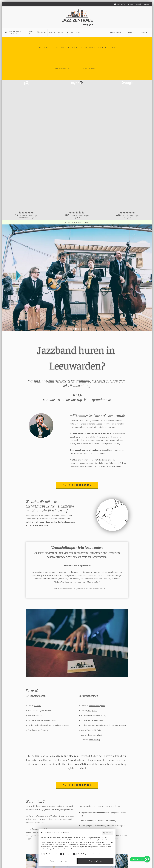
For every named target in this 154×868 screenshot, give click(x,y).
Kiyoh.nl (77, 218)
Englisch (131, 4)
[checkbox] (49, 854)
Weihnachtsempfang (97, 725)
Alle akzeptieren (96, 861)
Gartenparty (39, 716)
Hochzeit (42, 32)
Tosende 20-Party (94, 730)
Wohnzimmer (51, 721)
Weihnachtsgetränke (43, 725)
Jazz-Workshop (94, 740)
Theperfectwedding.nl (26, 218)
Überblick (108, 833)
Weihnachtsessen (62, 725)
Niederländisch (121, 4)
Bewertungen (115, 32)
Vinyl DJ (31, 32)
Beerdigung (75, 32)
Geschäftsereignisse (97, 706)
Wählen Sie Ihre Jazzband (15, 32)
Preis (130, 32)
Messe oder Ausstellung (96, 716)
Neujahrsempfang (95, 735)
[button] (52, 32)
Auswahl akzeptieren (59, 861)
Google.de (128, 218)
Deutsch (138, 4)
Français (146, 4)
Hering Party (92, 711)
